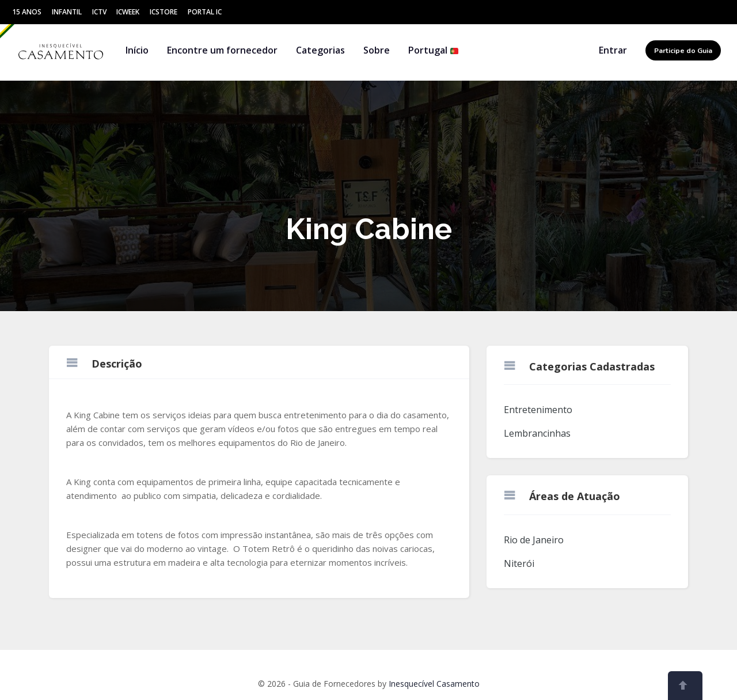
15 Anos (27, 12)
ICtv (99, 12)
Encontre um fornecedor (222, 50)
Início (137, 50)
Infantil (67, 12)
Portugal (434, 50)
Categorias (320, 50)
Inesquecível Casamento (434, 684)
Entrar (613, 50)
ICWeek (128, 12)
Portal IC (205, 12)
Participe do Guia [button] (683, 51)
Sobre (377, 50)
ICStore (164, 12)
